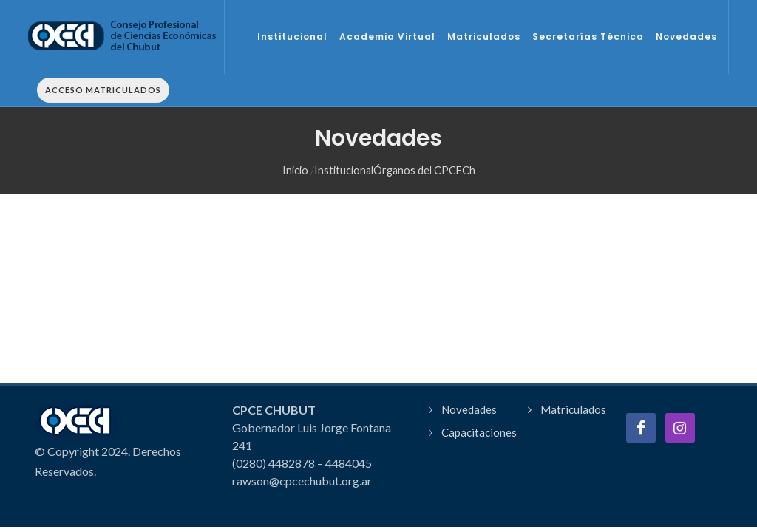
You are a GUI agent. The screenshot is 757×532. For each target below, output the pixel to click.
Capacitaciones (479, 423)
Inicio (295, 139)
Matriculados (573, 400)
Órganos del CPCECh (424, 139)
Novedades (469, 400)
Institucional (344, 139)
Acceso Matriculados (103, 90)
